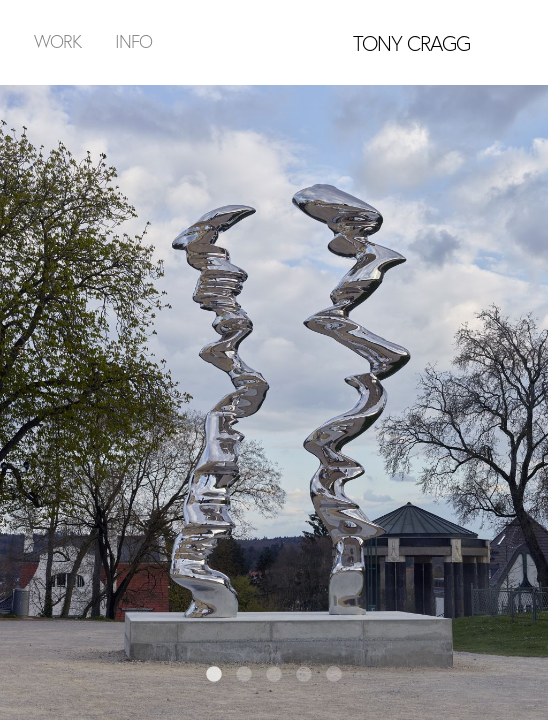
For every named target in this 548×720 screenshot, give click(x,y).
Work (57, 41)
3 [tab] (274, 675)
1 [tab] (214, 675)
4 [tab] (304, 675)
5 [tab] (334, 675)
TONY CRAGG (411, 43)
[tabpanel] (274, 402)
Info (133, 41)
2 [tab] (244, 675)
